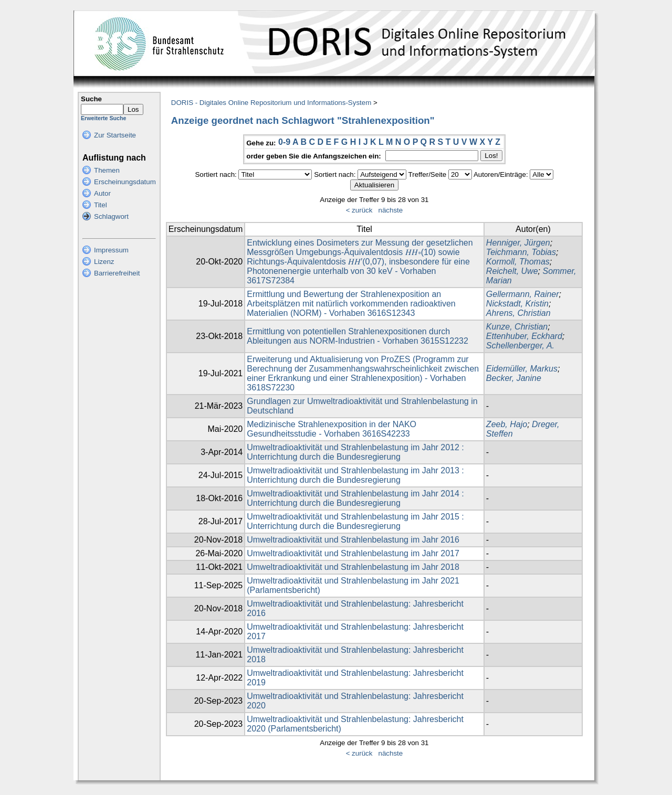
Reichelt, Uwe (512, 271)
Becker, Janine (514, 378)
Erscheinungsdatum (125, 182)
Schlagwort (111, 216)
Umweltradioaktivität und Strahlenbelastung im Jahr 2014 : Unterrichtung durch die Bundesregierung (355, 498)
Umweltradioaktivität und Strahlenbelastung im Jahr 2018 (353, 567)
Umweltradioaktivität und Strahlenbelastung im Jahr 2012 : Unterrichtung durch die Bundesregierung (355, 452)
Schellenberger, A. (520, 346)
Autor (102, 193)
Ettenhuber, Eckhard (524, 336)
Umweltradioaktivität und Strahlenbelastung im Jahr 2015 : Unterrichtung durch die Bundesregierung (355, 521)
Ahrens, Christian (518, 313)
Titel (101, 205)
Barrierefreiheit (117, 273)
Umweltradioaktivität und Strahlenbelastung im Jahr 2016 (353, 540)
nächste (390, 210)
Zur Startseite (115, 135)
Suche (91, 99)
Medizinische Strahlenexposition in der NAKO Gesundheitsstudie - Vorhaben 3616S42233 (332, 429)
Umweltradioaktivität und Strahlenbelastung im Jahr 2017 (353, 553)
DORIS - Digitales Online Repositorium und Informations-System (271, 103)
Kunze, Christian (517, 327)
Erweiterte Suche (103, 118)
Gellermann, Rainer (523, 294)
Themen (107, 170)
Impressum (111, 250)
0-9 (284, 142)
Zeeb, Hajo (507, 424)
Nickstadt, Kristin (517, 304)
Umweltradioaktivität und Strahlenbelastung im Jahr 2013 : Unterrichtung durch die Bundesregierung (355, 475)
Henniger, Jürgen (518, 243)
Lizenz (104, 262)
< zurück (359, 210)
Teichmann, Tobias (521, 252)
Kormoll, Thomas (518, 262)
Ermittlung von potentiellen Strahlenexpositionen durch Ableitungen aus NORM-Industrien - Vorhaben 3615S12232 (358, 336)
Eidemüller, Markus (522, 369)
